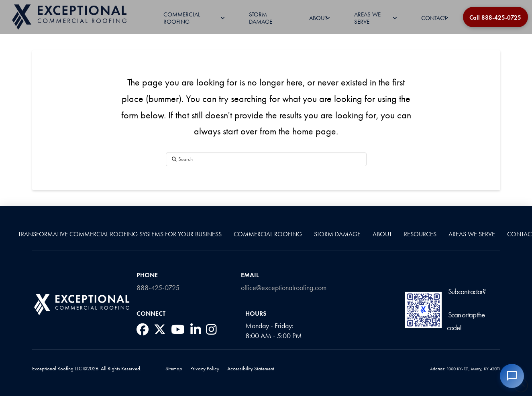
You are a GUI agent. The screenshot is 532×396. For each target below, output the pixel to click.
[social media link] (143, 329)
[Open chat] (512, 376)
